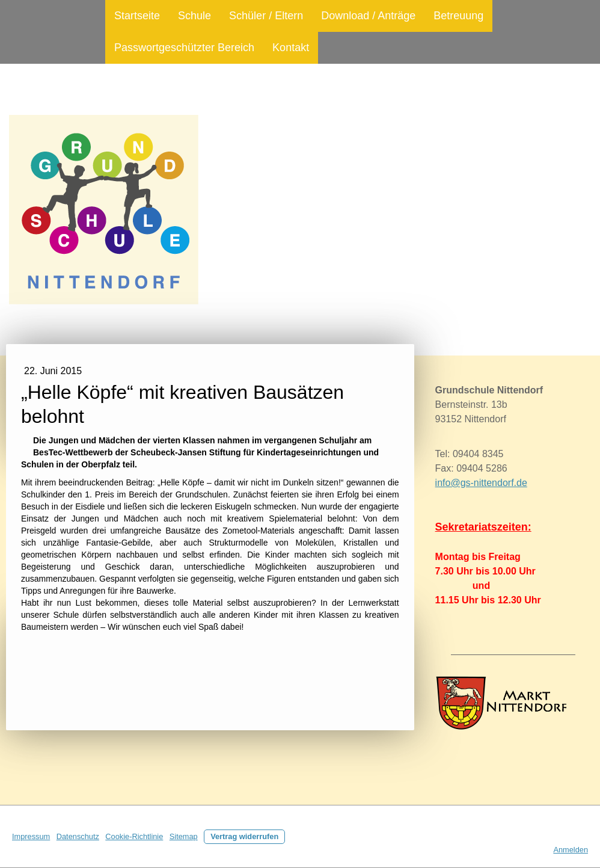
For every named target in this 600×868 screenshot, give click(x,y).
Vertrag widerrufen (244, 836)
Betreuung (458, 16)
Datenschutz (78, 836)
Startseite (137, 16)
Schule (194, 16)
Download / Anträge (368, 16)
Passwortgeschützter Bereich (184, 48)
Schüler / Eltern (266, 16)
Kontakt (291, 48)
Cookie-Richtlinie (134, 836)
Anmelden (571, 850)
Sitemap (184, 836)
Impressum (31, 836)
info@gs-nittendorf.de (481, 483)
